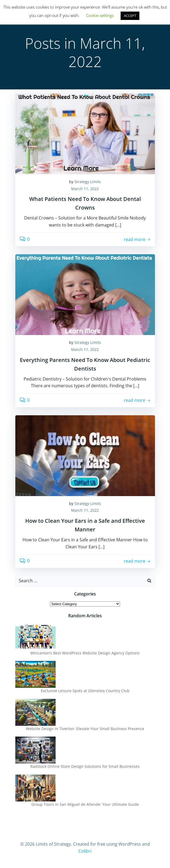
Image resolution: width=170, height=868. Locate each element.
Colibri (85, 851)
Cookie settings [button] (100, 15)
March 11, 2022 (85, 189)
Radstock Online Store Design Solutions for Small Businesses (85, 766)
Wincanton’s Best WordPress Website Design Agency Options (85, 653)
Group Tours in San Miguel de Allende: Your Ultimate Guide (85, 804)
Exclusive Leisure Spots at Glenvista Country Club (85, 691)
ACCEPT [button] (130, 16)
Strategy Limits (88, 182)
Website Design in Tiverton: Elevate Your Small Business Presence (85, 729)
